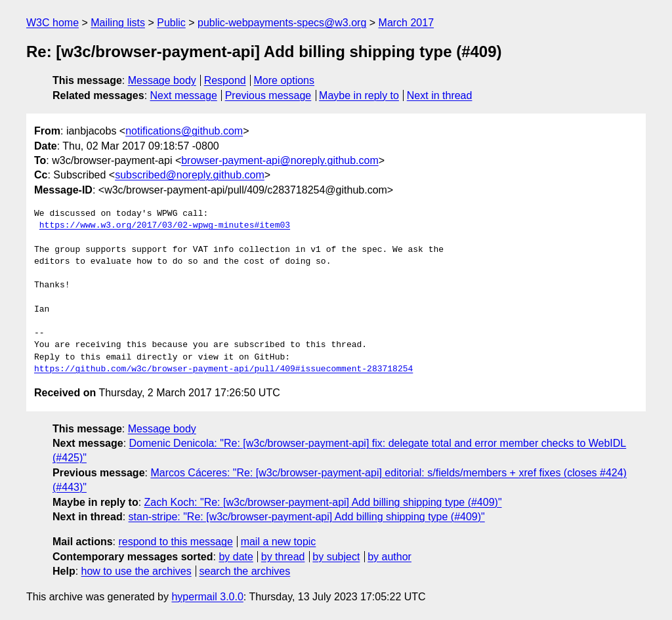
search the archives (245, 571)
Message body (162, 80)
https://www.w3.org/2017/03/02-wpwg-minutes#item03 (165, 226)
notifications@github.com (184, 131)
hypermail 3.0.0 (207, 597)
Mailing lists (118, 23)
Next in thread (440, 95)
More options (284, 80)
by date (236, 557)
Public (171, 23)
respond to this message (175, 542)
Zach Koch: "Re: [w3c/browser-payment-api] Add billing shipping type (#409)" (323, 502)
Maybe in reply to (359, 95)
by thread (283, 557)
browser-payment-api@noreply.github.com (280, 160)
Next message (184, 95)
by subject (336, 557)
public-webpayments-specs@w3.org (282, 23)
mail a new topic (279, 542)
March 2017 (407, 23)
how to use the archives (136, 571)
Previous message (268, 95)
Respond (225, 80)
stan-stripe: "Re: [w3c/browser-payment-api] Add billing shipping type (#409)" (307, 517)
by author (389, 557)
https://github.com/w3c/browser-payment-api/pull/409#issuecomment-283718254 (223, 369)
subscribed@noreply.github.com (190, 175)
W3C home (52, 23)
